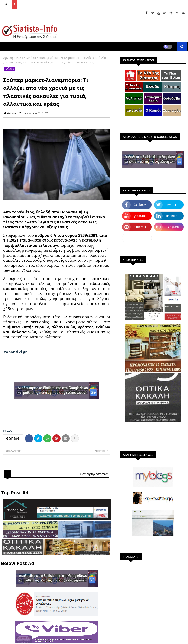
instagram (172, 227)
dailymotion (137, 238)
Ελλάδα (31, 58)
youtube (140, 216)
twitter (172, 205)
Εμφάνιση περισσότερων (93, 474)
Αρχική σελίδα (13, 58)
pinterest (140, 227)
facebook (140, 205)
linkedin (172, 216)
